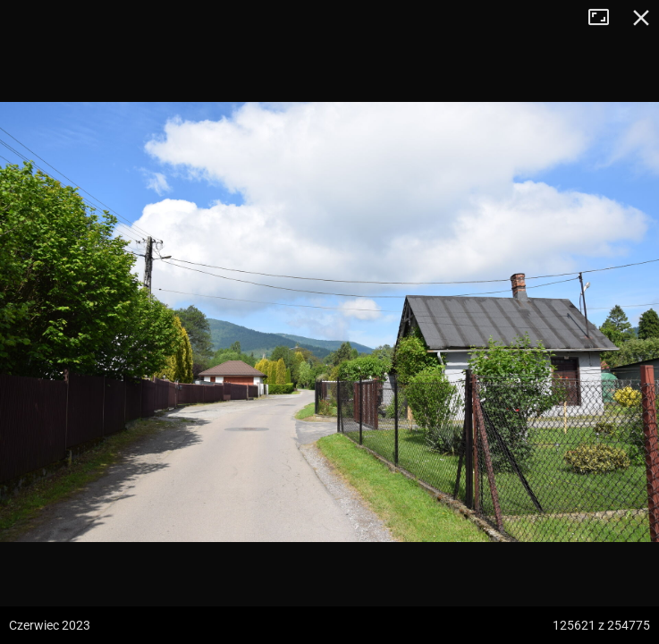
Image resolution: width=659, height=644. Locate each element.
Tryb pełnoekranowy (605, 18)
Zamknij (641, 18)
